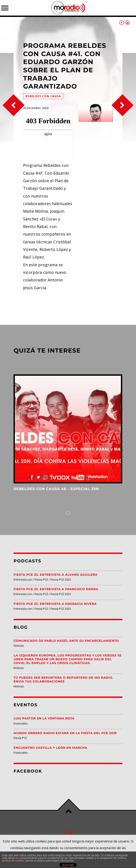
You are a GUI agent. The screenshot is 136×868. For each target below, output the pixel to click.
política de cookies (13, 861)
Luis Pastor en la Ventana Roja (44, 719)
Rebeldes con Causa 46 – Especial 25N (56, 489)
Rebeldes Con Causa (43, 96)
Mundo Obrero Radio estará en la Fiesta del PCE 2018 (65, 733)
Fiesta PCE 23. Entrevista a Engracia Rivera (55, 604)
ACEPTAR (68, 865)
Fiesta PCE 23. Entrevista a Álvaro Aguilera (55, 575)
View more (68, 429)
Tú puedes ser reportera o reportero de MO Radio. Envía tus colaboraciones (63, 680)
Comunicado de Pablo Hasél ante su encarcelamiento (66, 641)
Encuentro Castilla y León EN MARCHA (50, 748)
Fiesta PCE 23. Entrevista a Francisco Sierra (56, 589)
